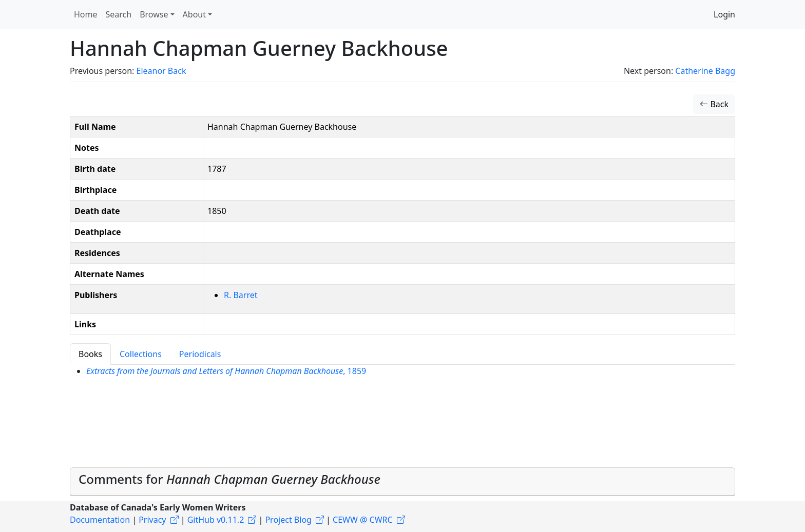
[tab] (402, 482)
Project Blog (288, 520)
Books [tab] (90, 354)
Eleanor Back (161, 71)
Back (714, 104)
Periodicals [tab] (200, 354)
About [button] (194, 14)
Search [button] (119, 14)
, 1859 (226, 371)
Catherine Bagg (705, 71)
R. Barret (241, 295)
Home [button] (86, 14)
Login (724, 14)
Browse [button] (154, 14)
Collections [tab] (141, 354)
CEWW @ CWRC (363, 520)
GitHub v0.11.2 (216, 520)
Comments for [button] (229, 479)
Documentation (100, 520)
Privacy (152, 520)
